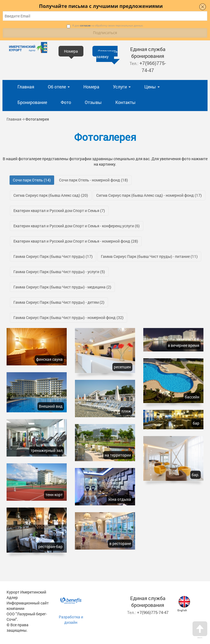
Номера (91, 87)
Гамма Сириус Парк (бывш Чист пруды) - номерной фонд (68, 317)
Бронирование (32, 102)
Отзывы (93, 102)
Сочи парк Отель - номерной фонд (94, 180)
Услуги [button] (122, 87)
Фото (66, 102)
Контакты (126, 102)
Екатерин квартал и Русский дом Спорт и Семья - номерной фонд (76, 241)
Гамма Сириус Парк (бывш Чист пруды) (53, 256)
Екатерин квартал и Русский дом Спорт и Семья (59, 211)
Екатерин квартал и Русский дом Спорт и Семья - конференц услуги (77, 226)
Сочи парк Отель (32, 180)
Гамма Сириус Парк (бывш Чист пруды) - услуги (59, 272)
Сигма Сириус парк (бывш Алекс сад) (51, 195)
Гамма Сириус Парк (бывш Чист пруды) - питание (149, 256)
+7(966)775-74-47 (153, 67)
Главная (26, 87)
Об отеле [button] (59, 87)
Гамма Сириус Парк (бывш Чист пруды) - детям (59, 302)
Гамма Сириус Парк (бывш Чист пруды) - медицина (62, 287)
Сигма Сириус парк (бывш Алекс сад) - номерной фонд (149, 195)
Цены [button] (152, 87)
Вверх (200, 630)
